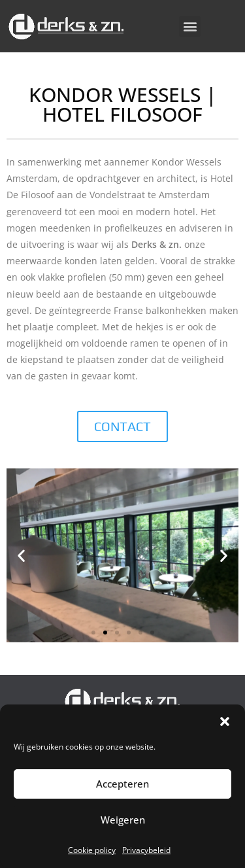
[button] (225, 721)
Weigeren (123, 820)
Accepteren (122, 784)
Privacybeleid (146, 850)
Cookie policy (92, 850)
